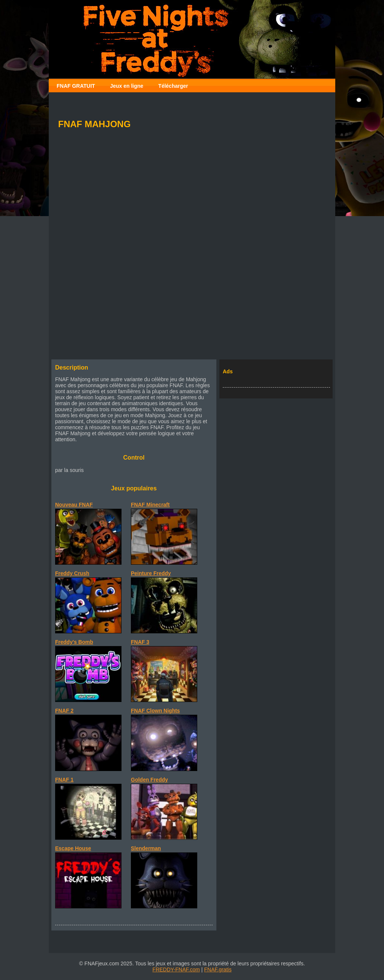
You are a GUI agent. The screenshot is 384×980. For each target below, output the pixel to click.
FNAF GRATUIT (76, 86)
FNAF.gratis (218, 969)
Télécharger (173, 86)
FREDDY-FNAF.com (176, 969)
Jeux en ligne (127, 86)
